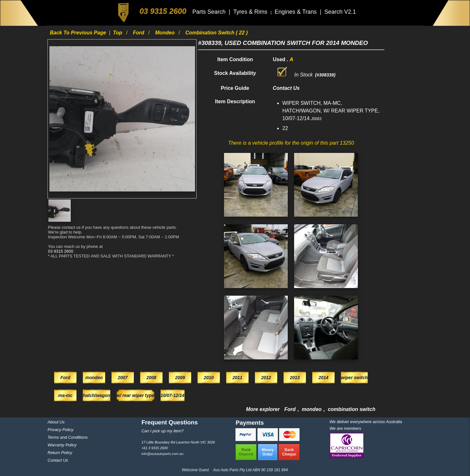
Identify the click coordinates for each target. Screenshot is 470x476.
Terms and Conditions (68, 437)
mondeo (166, 33)
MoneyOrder (268, 452)
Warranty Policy (62, 445)
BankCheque (289, 452)
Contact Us (58, 460)
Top (118, 33)
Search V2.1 (340, 12)
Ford (139, 33)
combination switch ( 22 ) (217, 33)
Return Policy (60, 453)
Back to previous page (79, 33)
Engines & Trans (296, 12)
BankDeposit (246, 452)
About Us (56, 422)
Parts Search (210, 12)
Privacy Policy (60, 430)
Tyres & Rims (251, 12)
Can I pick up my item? (163, 431)
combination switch (352, 409)
